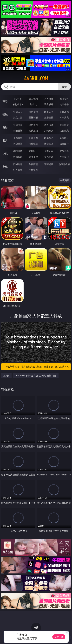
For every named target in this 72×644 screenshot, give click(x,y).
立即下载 (59, 637)
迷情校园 (18, 157)
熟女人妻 (18, 117)
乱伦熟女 (49, 131)
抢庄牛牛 (64, 104)
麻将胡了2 (18, 104)
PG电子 (18, 99)
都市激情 (18, 151)
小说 (5, 154)
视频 (5, 114)
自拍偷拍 (33, 112)
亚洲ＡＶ (18, 112)
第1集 (6, 376)
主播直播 (49, 117)
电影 (5, 127)
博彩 (5, 101)
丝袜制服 (33, 117)
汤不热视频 (64, 164)
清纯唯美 (33, 144)
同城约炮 (18, 164)
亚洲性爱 (18, 125)
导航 (5, 167)
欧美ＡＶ (49, 112)
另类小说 (33, 157)
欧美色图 (49, 138)
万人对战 (49, 99)
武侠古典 (64, 151)
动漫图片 (64, 138)
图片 (5, 140)
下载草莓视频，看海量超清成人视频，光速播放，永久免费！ (37, 367)
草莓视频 (49, 164)
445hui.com (36, 78)
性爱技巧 (64, 157)
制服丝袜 (18, 131)
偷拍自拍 (33, 125)
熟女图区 (49, 144)
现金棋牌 (49, 104)
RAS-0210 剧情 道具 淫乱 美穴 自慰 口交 (36, 376)
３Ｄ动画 (64, 112)
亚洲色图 (33, 138)
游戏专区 (64, 99)
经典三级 (33, 131)
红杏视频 (18, 170)
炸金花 (33, 104)
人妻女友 (49, 151)
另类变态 (64, 131)
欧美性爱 (64, 125)
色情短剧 (33, 170)
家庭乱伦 (33, 151)
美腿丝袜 (18, 144)
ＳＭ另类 (64, 117)
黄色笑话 (49, 157)
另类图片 (64, 144)
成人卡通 (49, 125)
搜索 (64, 87)
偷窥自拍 (18, 138)
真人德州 (33, 99)
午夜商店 (33, 164)
